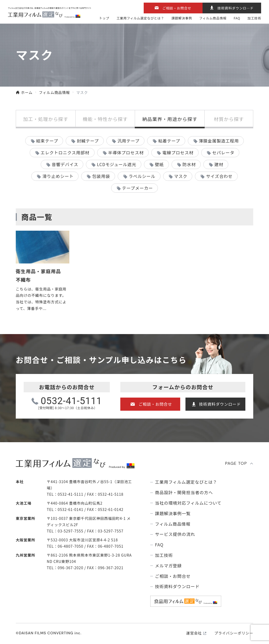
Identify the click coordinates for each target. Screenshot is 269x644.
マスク (181, 176)
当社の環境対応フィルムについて (188, 503)
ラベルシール (142, 176)
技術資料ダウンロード (220, 404)
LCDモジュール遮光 (117, 164)
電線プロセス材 (178, 152)
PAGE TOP (236, 463)
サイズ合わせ (219, 176)
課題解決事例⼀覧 (173, 513)
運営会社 (194, 633)
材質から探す (229, 119)
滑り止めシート (58, 176)
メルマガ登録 (168, 566)
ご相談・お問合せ (177, 8)
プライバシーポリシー (234, 633)
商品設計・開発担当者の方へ (184, 492)
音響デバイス (65, 164)
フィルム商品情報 (213, 18)
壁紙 (159, 164)
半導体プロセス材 (126, 152)
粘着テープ (169, 141)
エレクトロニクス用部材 (65, 152)
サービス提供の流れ (175, 534)
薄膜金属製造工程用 (219, 141)
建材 (219, 164)
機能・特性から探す (105, 119)
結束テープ (47, 141)
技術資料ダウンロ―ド (236, 8)
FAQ (237, 18)
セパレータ (223, 152)
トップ (104, 18)
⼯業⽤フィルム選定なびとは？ (141, 18)
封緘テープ (88, 141)
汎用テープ (128, 141)
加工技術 (254, 18)
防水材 (189, 164)
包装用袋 (101, 176)
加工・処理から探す (46, 119)
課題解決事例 (182, 18)
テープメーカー (138, 188)
